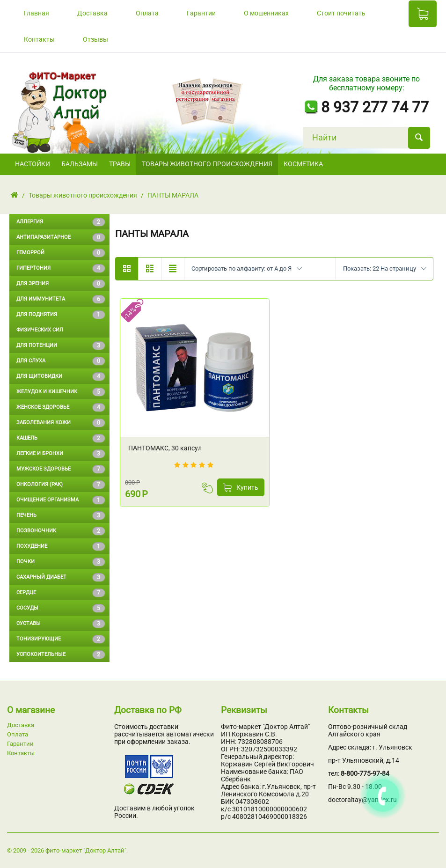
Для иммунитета (61, 299)
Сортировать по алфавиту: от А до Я (247, 268)
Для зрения (61, 284)
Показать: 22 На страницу (385, 268)
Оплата (147, 13)
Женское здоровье (61, 407)
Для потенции (61, 346)
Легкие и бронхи (61, 454)
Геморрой (61, 253)
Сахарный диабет (61, 577)
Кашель (61, 438)
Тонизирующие (61, 639)
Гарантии (201, 13)
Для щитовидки (61, 376)
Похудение (61, 546)
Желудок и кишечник (61, 392)
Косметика (303, 164)
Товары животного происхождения (207, 164)
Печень (61, 515)
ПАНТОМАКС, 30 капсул (165, 448)
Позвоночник (61, 531)
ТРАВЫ (120, 164)
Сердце (61, 593)
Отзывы (95, 39)
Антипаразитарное (61, 237)
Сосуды (61, 608)
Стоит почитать (341, 13)
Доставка (92, 13)
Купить (241, 487)
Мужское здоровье (61, 469)
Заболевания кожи (61, 423)
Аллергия (61, 222)
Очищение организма (61, 500)
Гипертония (61, 268)
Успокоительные (61, 655)
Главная (37, 13)
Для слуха (61, 361)
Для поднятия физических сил (61, 322)
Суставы (61, 624)
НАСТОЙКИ (33, 164)
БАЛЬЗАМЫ (80, 164)
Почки (61, 562)
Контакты (39, 39)
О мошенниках (266, 13)
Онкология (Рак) (61, 485)
